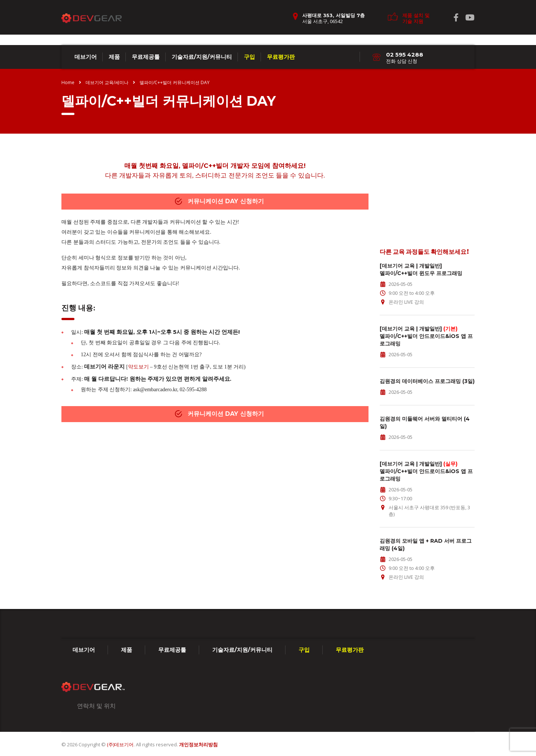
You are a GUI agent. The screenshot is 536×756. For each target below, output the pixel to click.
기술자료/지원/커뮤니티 (202, 57)
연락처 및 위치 (96, 706)
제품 (114, 57)
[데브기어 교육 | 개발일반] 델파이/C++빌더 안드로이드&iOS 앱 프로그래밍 (426, 336)
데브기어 (86, 57)
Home (68, 82)
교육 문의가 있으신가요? (427, 172)
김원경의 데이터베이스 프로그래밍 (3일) (427, 381)
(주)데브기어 (120, 744)
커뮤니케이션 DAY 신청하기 (219, 201)
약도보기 (138, 367)
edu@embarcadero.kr (402, 221)
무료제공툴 (146, 57)
